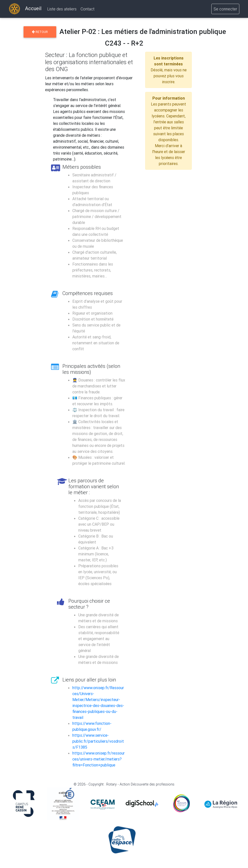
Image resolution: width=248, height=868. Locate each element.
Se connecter (225, 10)
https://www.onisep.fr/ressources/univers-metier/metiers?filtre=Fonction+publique (98, 759)
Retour (40, 32)
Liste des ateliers (62, 10)
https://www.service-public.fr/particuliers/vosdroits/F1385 (98, 741)
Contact (87, 10)
